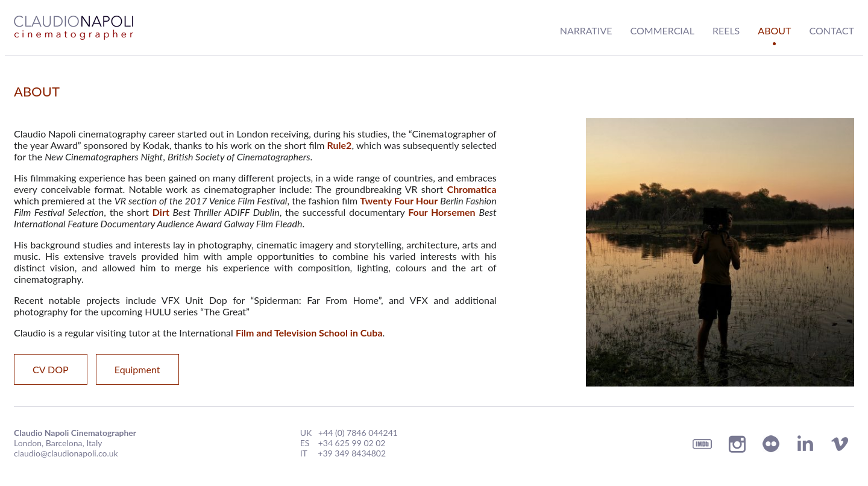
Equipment (137, 369)
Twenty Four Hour (399, 200)
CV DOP (51, 369)
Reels (726, 30)
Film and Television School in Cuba (309, 333)
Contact (832, 30)
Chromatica (472, 189)
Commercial (662, 30)
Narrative (586, 30)
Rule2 (340, 145)
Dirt (161, 212)
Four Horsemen (442, 212)
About (774, 30)
